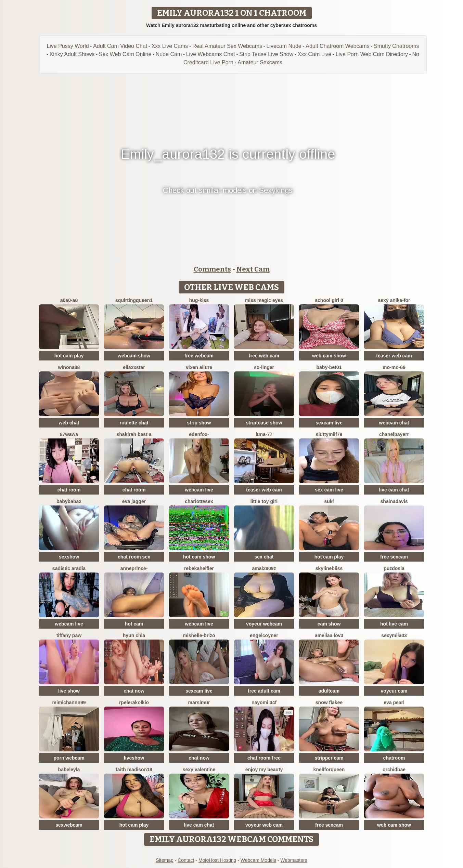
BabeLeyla (69, 770)
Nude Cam (169, 54)
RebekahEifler (199, 568)
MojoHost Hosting (217, 860)
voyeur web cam (264, 825)
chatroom (394, 758)
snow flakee (329, 702)
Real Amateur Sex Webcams (227, 46)
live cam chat (394, 490)
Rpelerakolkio (134, 702)
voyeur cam (394, 691)
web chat (69, 423)
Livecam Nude (284, 46)
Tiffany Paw (69, 635)
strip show (199, 423)
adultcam (329, 691)
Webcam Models (258, 860)
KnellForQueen (329, 770)
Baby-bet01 (329, 367)
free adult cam (264, 691)
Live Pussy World (68, 46)
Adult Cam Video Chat (120, 46)
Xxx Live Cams (170, 46)
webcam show (134, 356)
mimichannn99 (69, 702)
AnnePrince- (134, 568)
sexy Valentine (199, 770)
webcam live (199, 490)
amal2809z (264, 568)
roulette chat (134, 423)
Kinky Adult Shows (72, 54)
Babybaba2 (69, 501)
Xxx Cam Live (314, 54)
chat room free (264, 758)
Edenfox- (199, 434)
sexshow (69, 557)
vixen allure (199, 367)
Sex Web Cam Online (125, 54)
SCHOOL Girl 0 (329, 300)
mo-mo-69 (394, 367)
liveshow (134, 758)
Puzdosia (394, 568)
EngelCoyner (264, 635)
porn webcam (69, 758)
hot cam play (69, 356)
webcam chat (394, 423)
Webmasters (294, 860)
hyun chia (134, 635)
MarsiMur (199, 702)
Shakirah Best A (134, 434)
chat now (134, 691)
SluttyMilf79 (329, 434)
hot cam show (199, 557)
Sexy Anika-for (394, 300)
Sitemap (164, 860)
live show (69, 691)
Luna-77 (264, 434)
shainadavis (394, 501)
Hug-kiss (199, 300)
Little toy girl (264, 501)
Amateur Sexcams (260, 62)
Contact (186, 860)
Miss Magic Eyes (264, 300)
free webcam (199, 356)
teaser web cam (394, 356)
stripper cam (329, 758)
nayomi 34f (264, 702)
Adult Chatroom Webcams (337, 46)
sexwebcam (69, 825)
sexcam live (329, 423)
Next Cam (253, 269)
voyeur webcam (264, 624)
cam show (329, 624)
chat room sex (134, 557)
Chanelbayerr (394, 434)
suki (329, 501)
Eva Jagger (134, 501)
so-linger (264, 367)
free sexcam (394, 557)
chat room (69, 490)
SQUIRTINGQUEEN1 (134, 300)
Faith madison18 (134, 770)
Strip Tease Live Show (266, 54)
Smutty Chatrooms (396, 46)
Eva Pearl (394, 702)
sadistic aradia (69, 568)
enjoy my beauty (264, 770)
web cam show (329, 356)
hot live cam (394, 624)
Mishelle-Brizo (199, 635)
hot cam (134, 624)
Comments (212, 269)
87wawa (69, 434)
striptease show (264, 423)
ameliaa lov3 (329, 635)
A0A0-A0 (69, 300)
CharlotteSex (199, 501)
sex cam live (329, 490)
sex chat (264, 557)
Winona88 (69, 367)
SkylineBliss (329, 568)
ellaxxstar (134, 367)
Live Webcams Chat (211, 54)
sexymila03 (394, 635)
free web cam (264, 356)
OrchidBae (394, 770)
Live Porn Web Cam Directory (372, 54)
